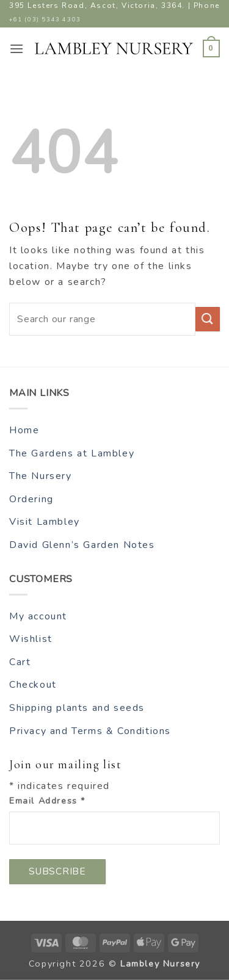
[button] (17, 49)
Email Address (47, 801)
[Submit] (208, 319)
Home (24, 430)
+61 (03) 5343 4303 (45, 19)
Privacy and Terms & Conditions (90, 731)
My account (38, 616)
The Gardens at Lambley (72, 453)
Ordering (31, 499)
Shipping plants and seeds (77, 708)
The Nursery (41, 476)
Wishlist (31, 639)
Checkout (33, 685)
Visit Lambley (45, 522)
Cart (20, 662)
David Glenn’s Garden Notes (82, 545)
